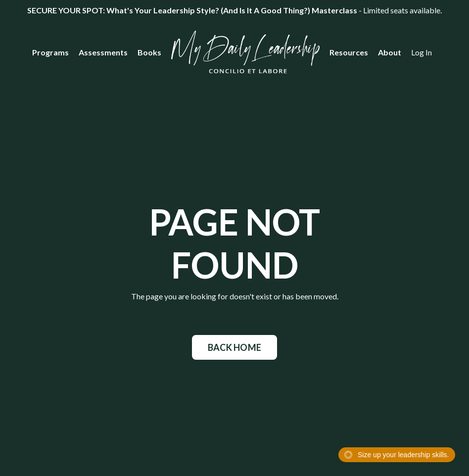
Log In (422, 52)
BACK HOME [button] (234, 347)
